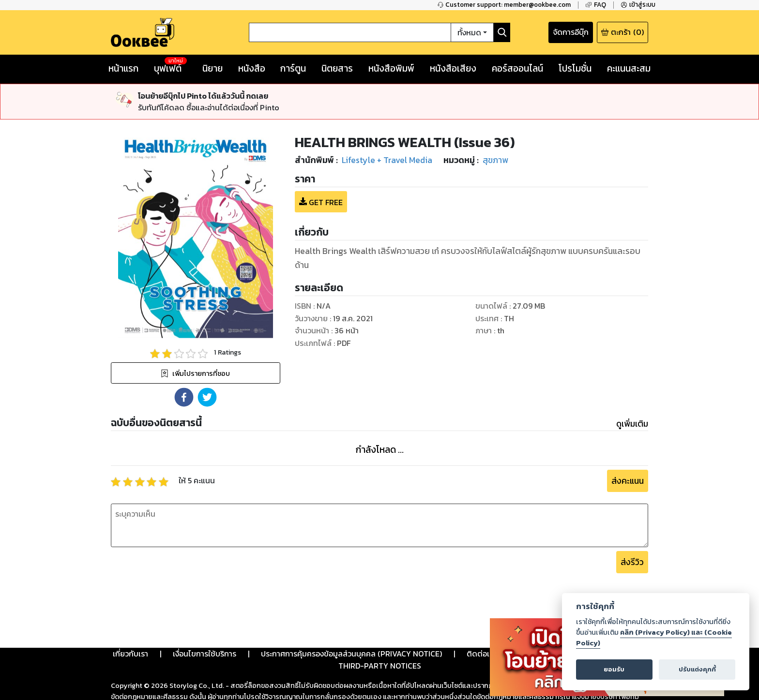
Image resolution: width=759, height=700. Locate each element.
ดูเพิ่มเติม (632, 424)
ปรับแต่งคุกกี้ (697, 669)
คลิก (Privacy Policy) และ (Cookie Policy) (654, 638)
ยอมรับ (614, 669)
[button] (184, 397)
